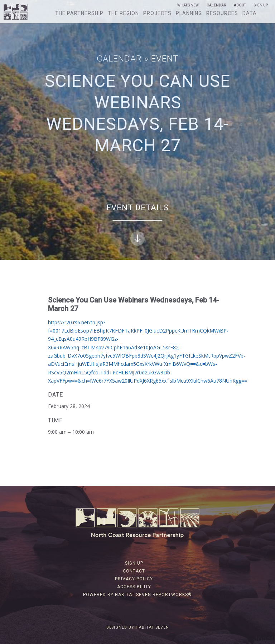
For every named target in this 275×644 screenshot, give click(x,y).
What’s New (188, 5)
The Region (123, 13)
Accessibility (134, 587)
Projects (157, 13)
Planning (189, 13)
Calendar (216, 5)
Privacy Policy (134, 579)
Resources (222, 13)
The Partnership (79, 13)
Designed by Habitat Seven (138, 627)
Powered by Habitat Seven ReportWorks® (137, 595)
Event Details (137, 224)
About (240, 5)
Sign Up (261, 5)
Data (250, 13)
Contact (134, 571)
